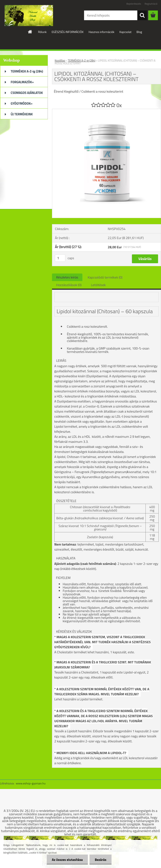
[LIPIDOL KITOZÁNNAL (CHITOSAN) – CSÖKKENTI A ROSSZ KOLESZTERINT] (106, 111)
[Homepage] (30, 32)
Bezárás (101, 860)
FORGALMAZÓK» (22, 82)
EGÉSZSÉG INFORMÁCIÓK (68, 32)
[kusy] (60, 258)
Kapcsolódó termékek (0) (105, 277)
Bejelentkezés (134, 4)
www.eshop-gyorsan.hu (31, 783)
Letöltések (98, 285)
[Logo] (29, 16)
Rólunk (42, 32)
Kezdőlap (60, 60)
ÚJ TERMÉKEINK (22, 114)
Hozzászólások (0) (69, 285)
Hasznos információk (101, 32)
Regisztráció (151, 4)
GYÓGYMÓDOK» (22, 103)
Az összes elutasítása (67, 860)
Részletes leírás (67, 277)
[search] (142, 15)
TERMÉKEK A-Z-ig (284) (27, 71)
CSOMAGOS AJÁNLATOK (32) (27, 94)
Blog (139, 32)
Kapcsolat (126, 32)
